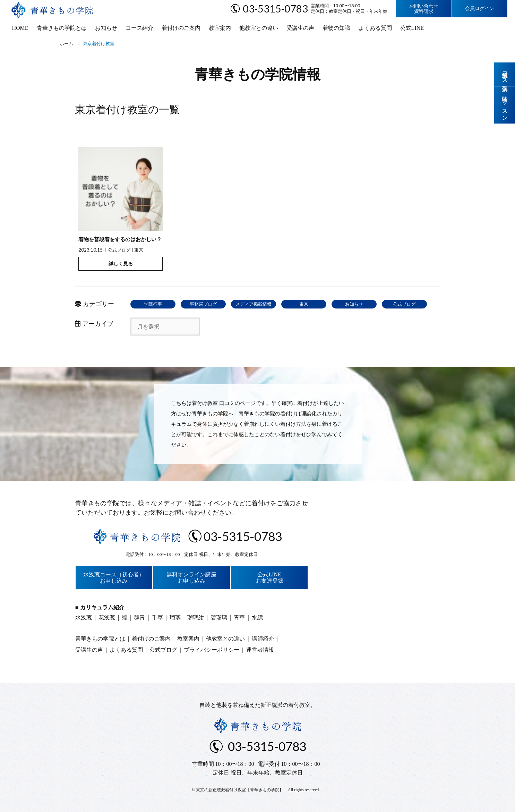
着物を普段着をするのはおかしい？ (120, 239)
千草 (157, 618)
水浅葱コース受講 (505, 74)
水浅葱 (84, 618)
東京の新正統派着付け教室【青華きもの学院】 (240, 790)
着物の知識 (336, 28)
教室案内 (220, 28)
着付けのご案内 (181, 28)
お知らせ (106, 28)
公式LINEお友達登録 (269, 578)
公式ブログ (119, 250)
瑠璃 (175, 618)
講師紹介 (263, 639)
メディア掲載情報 (254, 304)
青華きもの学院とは (62, 28)
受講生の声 (300, 28)
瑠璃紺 (196, 618)
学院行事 (153, 304)
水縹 (257, 618)
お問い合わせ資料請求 (424, 9)
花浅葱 (107, 618)
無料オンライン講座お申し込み (191, 578)
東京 (139, 250)
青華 (239, 618)
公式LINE (412, 28)
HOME (20, 28)
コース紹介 (139, 28)
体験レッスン (505, 105)
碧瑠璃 (219, 618)
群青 (139, 618)
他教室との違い (259, 28)
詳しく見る (121, 264)
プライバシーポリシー (212, 650)
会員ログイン (480, 9)
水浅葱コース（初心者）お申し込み (114, 578)
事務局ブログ (203, 304)
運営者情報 (260, 650)
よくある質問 (375, 28)
